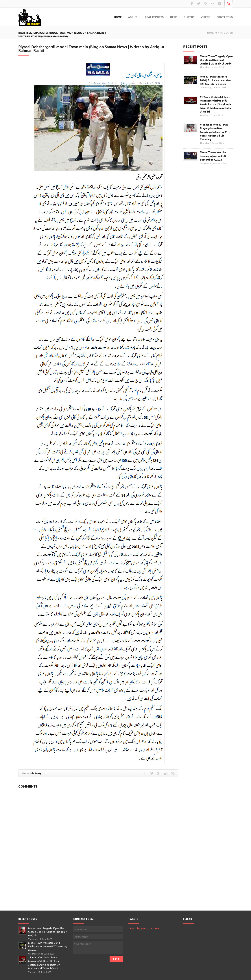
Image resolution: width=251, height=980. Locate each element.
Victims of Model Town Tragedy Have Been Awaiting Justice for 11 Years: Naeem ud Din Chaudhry (214, 132)
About (133, 17)
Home (118, 17)
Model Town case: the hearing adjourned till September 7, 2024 (213, 156)
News (174, 17)
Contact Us (225, 17)
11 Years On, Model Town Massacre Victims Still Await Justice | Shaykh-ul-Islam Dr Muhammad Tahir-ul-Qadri (216, 104)
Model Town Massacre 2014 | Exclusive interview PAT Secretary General (216, 80)
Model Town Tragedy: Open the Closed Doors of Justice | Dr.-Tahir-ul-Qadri (216, 60)
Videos (205, 17)
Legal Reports (154, 17)
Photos (189, 17)
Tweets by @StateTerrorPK (144, 928)
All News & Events (224, 33)
